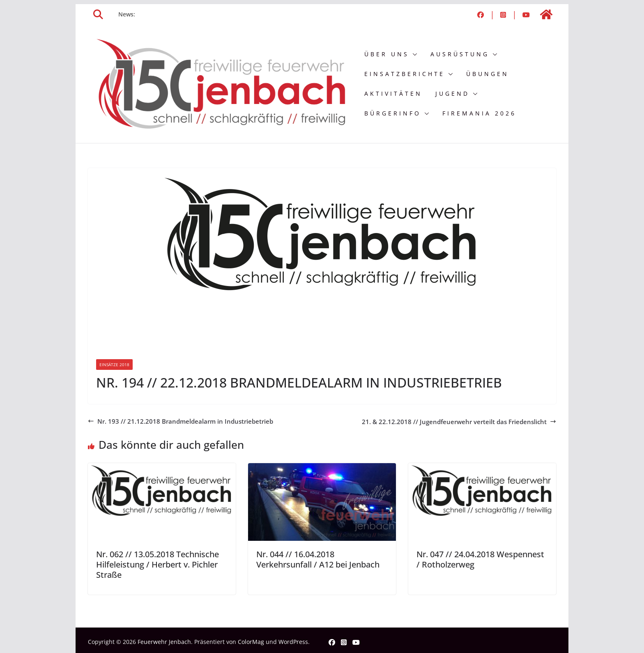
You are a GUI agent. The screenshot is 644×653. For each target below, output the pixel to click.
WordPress (293, 642)
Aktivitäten (393, 93)
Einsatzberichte (405, 74)
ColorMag (251, 642)
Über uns (387, 54)
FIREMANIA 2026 (479, 113)
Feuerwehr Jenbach (164, 642)
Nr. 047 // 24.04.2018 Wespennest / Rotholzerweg (480, 559)
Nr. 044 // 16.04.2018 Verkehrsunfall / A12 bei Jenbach (318, 559)
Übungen (488, 74)
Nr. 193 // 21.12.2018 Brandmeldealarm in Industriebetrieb (181, 421)
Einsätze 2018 (114, 365)
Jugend (452, 93)
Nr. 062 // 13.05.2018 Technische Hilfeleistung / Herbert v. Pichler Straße (158, 564)
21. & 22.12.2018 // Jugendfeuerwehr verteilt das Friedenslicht (459, 422)
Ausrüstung (460, 54)
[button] (413, 54)
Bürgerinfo (393, 113)
